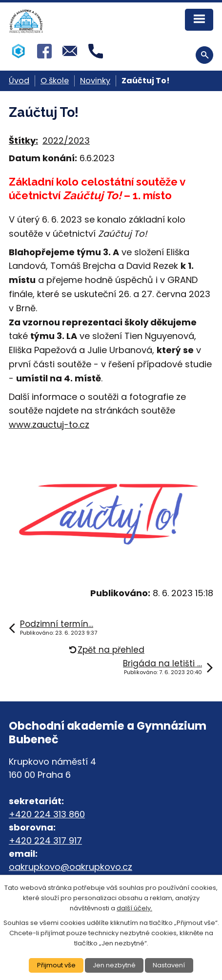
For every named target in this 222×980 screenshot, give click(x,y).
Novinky (95, 81)
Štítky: (23, 141)
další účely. (134, 908)
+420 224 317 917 (45, 840)
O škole (55, 81)
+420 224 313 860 (47, 814)
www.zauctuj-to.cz (49, 424)
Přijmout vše (56, 965)
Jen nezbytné (114, 965)
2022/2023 (66, 141)
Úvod (19, 81)
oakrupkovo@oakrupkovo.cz (71, 867)
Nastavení (169, 965)
